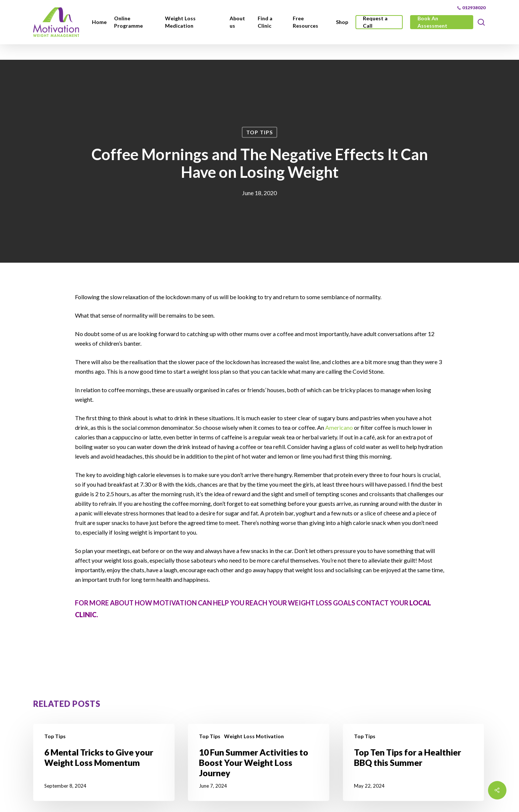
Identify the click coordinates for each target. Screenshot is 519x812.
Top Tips (259, 132)
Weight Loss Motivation (254, 736)
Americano (340, 427)
